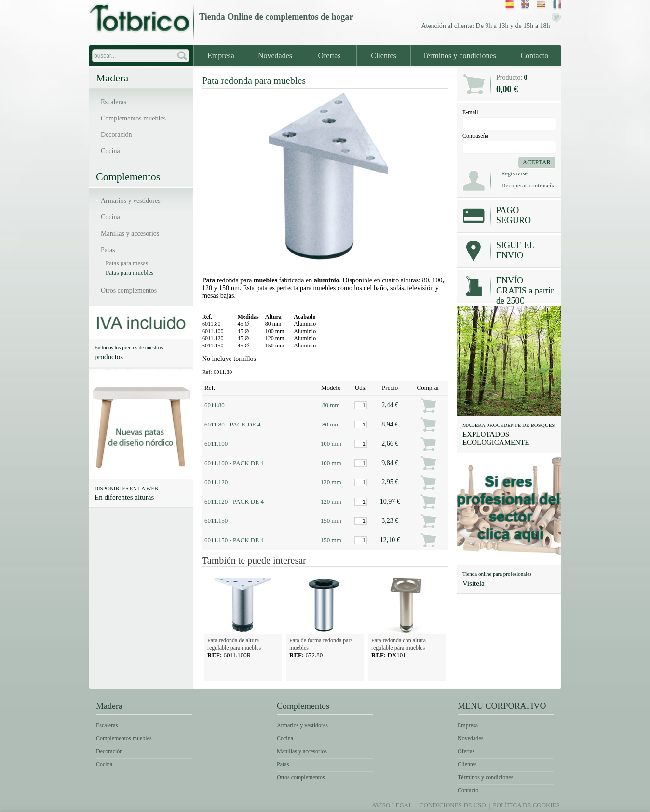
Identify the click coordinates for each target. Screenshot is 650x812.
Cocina (110, 151)
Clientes (383, 56)
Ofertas (329, 56)
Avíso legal (392, 805)
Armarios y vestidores (131, 201)
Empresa (221, 56)
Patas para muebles (130, 273)
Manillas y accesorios (130, 233)
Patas (108, 250)
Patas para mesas (127, 263)
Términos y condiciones (459, 56)
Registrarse (515, 173)
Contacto (534, 56)
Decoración (116, 135)
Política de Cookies (526, 805)
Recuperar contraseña (528, 185)
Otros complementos (129, 290)
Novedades (275, 56)
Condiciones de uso (453, 805)
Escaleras (114, 102)
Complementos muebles (133, 118)
